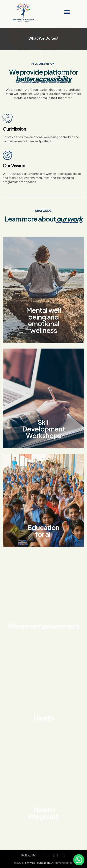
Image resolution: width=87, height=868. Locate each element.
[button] (79, 860)
